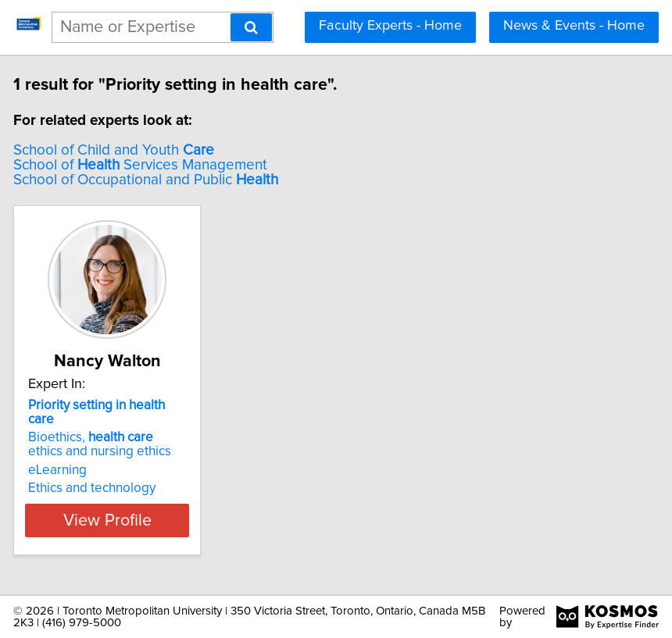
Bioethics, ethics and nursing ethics (129, 444)
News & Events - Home (574, 26)
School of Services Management (170, 165)
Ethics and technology (122, 488)
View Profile (137, 520)
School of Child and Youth (143, 150)
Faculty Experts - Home (390, 26)
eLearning (87, 470)
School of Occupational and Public (175, 180)
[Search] (251, 27)
